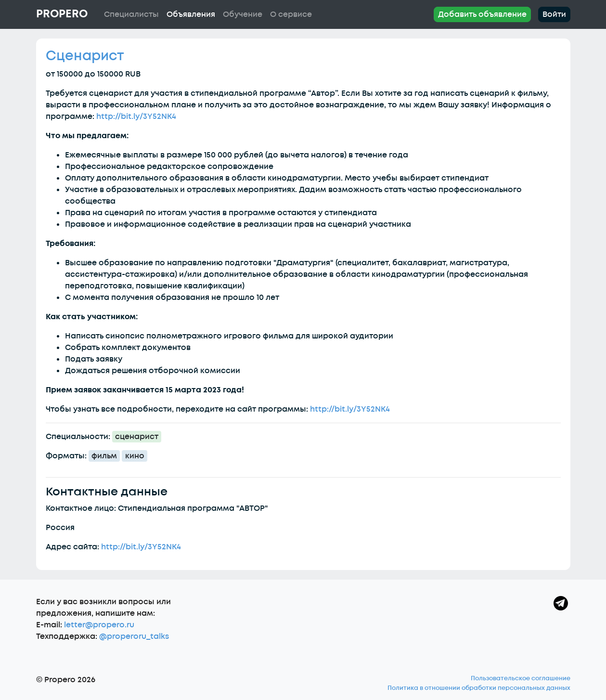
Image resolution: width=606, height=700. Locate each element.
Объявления (191, 14)
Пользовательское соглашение (521, 678)
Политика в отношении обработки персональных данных (479, 688)
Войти (554, 14)
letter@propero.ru (99, 625)
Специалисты (131, 14)
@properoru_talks (134, 636)
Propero (62, 14)
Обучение (243, 14)
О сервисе (291, 14)
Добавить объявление (482, 14)
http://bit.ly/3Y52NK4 (136, 117)
